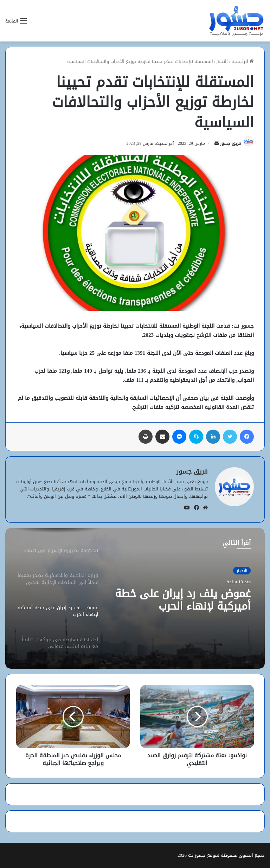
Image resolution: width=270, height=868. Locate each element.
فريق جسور (230, 143)
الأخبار (222, 61)
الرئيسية (243, 61)
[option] (135, 598)
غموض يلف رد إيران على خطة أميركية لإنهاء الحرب (183, 600)
